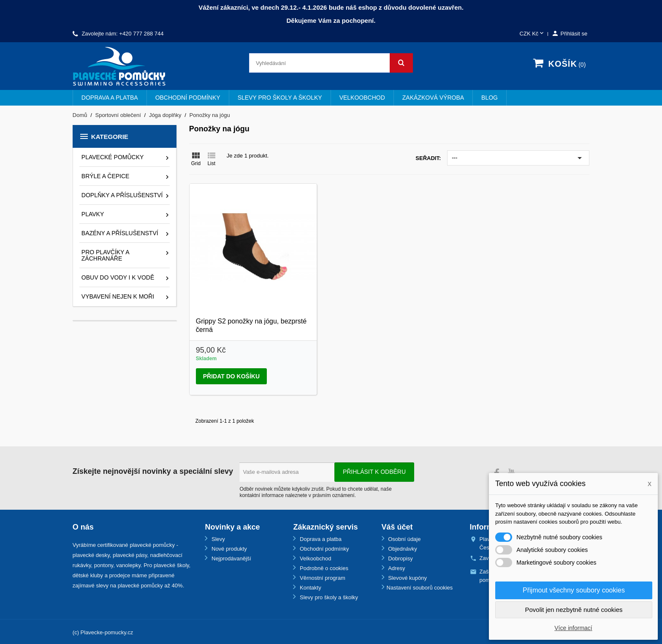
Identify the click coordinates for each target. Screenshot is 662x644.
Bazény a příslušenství (120, 233)
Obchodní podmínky (188, 98)
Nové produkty (228, 549)
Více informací (573, 628)
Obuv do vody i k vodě (118, 277)
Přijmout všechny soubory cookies (574, 590)
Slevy (217, 539)
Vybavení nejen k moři (118, 296)
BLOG (490, 98)
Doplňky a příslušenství (122, 195)
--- (518, 158)
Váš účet (397, 527)
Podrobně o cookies (323, 568)
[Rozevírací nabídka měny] (532, 34)
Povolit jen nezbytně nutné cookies (574, 610)
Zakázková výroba (433, 98)
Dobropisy (400, 558)
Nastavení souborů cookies (420, 588)
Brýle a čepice (106, 176)
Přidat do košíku (231, 376)
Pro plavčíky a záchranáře (105, 255)
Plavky (93, 214)
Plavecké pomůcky (113, 157)
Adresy (396, 568)
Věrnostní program (322, 578)
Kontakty (309, 588)
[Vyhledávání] (331, 63)
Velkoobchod (362, 98)
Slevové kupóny (407, 578)
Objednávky (402, 549)
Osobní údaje (404, 539)
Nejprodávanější (231, 558)
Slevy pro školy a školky (280, 98)
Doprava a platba (110, 98)
